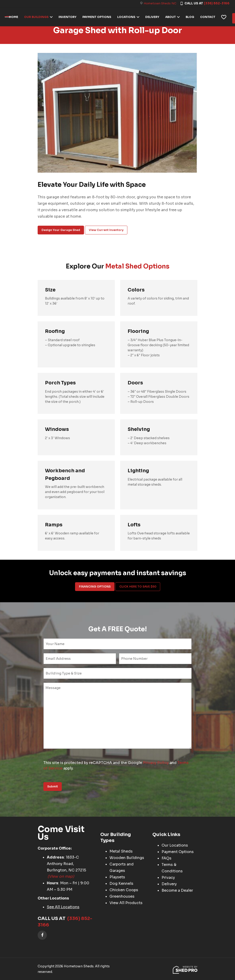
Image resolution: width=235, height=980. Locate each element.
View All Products (126, 903)
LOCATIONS (128, 16)
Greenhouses (122, 897)
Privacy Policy (156, 763)
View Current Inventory (106, 230)
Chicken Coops (124, 890)
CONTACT (210, 16)
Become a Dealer (177, 891)
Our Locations (175, 846)
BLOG (192, 16)
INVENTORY (69, 16)
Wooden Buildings (127, 858)
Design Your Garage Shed (61, 230)
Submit (53, 786)
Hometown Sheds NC (160, 3)
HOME (15, 16)
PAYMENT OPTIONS (99, 16)
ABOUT (172, 16)
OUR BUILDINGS (38, 16)
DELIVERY (154, 16)
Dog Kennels (121, 884)
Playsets (117, 877)
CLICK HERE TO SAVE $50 (138, 587)
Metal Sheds (121, 852)
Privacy (168, 878)
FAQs (166, 858)
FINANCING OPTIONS (95, 587)
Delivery (169, 884)
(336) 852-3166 (217, 3)
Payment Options (178, 852)
